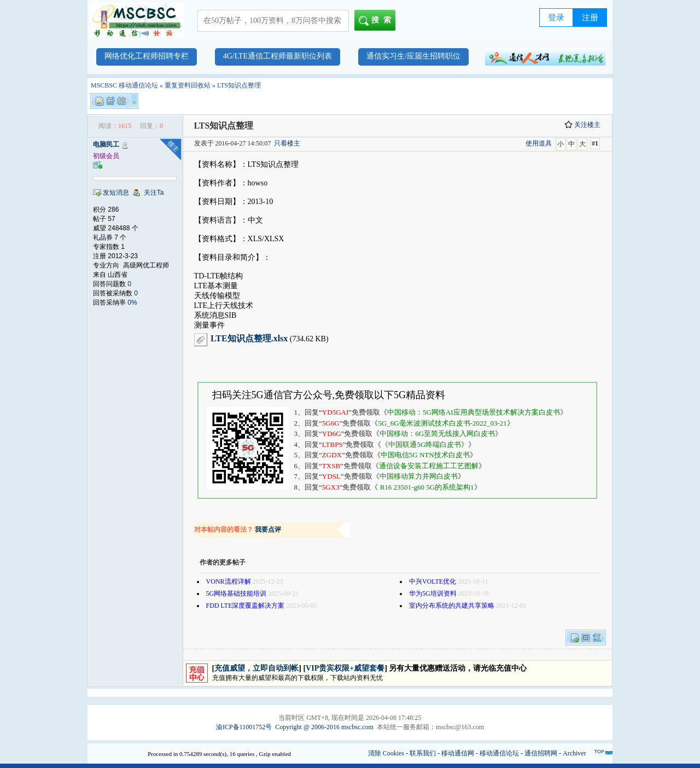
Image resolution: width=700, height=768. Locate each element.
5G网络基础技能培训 (237, 594)
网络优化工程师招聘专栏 (147, 56)
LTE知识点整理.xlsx (249, 338)
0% (132, 302)
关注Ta (154, 193)
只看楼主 (287, 143)
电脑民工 (106, 144)
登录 (556, 18)
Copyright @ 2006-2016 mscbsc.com (324, 727)
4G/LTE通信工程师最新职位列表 (278, 56)
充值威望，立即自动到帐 (256, 668)
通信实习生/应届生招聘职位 (413, 56)
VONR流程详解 (229, 581)
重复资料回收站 (188, 85)
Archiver (574, 753)
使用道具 (539, 143)
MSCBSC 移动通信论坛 (124, 85)
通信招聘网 (541, 753)
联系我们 (423, 753)
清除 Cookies (386, 753)
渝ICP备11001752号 (244, 727)
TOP (599, 752)
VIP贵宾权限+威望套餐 (345, 668)
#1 (595, 143)
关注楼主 (582, 125)
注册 (590, 18)
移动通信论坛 (499, 753)
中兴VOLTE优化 (433, 581)
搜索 (377, 21)
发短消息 (116, 193)
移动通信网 (458, 753)
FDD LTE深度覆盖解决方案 (246, 606)
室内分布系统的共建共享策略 (452, 606)
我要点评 (268, 530)
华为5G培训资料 (433, 594)
